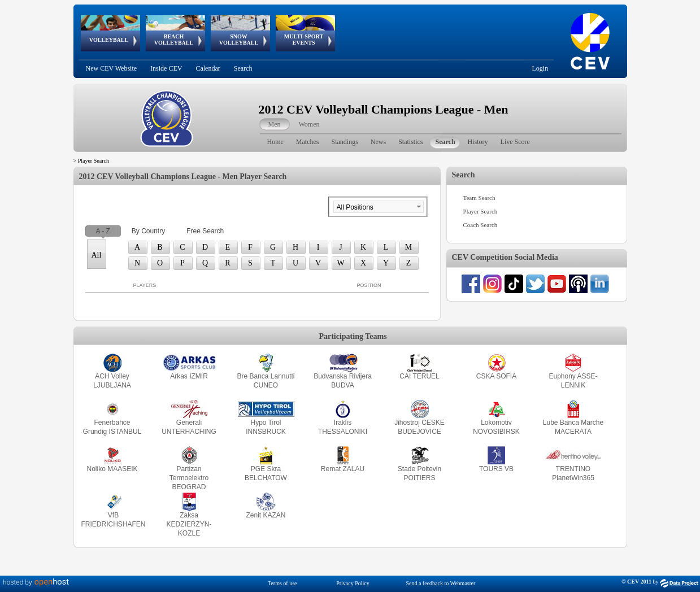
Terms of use (282, 583)
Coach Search (481, 225)
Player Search (481, 211)
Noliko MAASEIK (112, 469)
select (419, 207)
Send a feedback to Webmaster (440, 583)
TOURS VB (496, 469)
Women (309, 124)
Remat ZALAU (343, 469)
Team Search (479, 198)
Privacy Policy (353, 583)
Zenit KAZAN (266, 515)
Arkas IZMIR (189, 376)
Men (275, 124)
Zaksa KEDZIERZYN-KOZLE (189, 524)
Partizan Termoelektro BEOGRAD (189, 478)
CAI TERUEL (419, 376)
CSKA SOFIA (496, 376)
